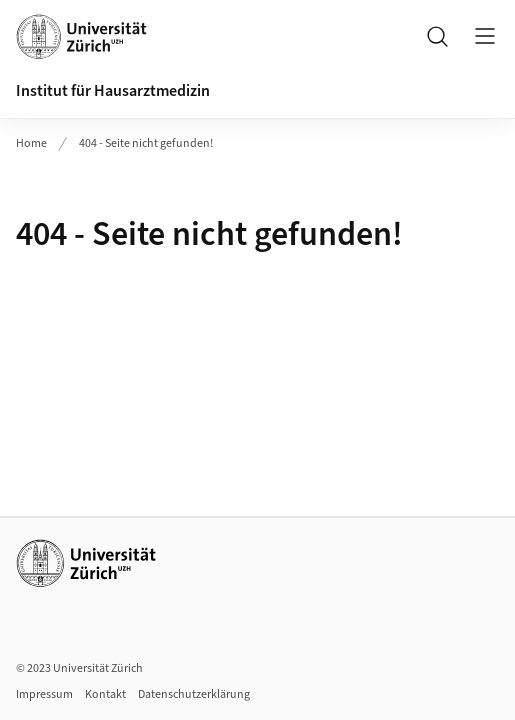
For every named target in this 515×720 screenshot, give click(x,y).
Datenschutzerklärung (194, 694)
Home (31, 143)
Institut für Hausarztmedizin (113, 91)
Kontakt (105, 694)
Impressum (44, 694)
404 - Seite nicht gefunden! (146, 143)
